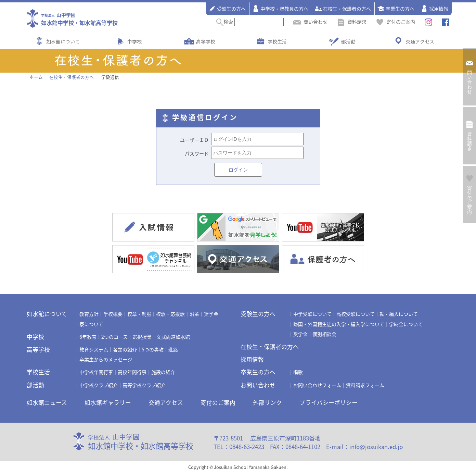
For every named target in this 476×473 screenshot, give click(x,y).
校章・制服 (139, 314)
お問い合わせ (258, 385)
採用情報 (435, 9)
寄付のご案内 (396, 22)
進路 (173, 349)
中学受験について (312, 314)
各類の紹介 (125, 349)
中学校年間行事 (96, 372)
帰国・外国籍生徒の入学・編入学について (339, 324)
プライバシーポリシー (329, 402)
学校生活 (277, 41)
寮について (91, 324)
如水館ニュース (47, 402)
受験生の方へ (227, 9)
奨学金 (211, 314)
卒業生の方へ (396, 9)
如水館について (63, 41)
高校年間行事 (132, 372)
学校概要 (113, 314)
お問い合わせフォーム (317, 385)
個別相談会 (324, 334)
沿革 (194, 314)
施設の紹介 (163, 372)
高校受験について (356, 314)
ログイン (238, 170)
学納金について (406, 324)
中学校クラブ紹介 (99, 385)
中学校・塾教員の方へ (280, 9)
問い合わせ (310, 22)
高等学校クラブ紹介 (144, 385)
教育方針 (89, 314)
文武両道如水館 (173, 337)
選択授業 (142, 337)
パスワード (197, 153)
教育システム (94, 349)
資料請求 (352, 22)
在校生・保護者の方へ (343, 9)
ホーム (36, 77)
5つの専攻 (153, 349)
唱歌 (298, 372)
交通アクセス (420, 41)
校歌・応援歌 (170, 314)
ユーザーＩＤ (194, 140)
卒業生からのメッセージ (106, 359)
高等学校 (206, 41)
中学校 (134, 41)
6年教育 (88, 337)
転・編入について (399, 314)
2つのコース (114, 337)
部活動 (348, 41)
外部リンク (267, 402)
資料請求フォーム (365, 385)
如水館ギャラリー (108, 402)
